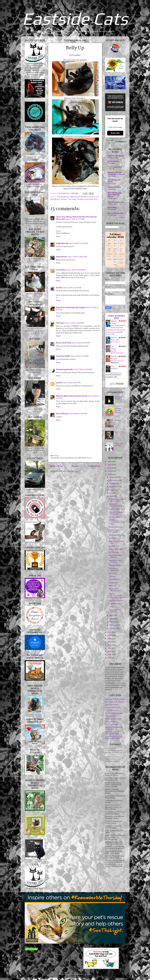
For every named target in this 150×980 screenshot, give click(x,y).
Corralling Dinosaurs (114, 569)
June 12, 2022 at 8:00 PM (78, 414)
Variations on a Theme (115, 561)
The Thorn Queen (114, 349)
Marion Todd (111, 334)
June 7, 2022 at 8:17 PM (72, 383)
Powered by (116, 142)
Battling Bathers (116, 527)
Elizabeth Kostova (117, 373)
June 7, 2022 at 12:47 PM (72, 288)
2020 (110, 635)
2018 (109, 642)
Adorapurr (60, 323)
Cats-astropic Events (116, 156)
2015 (109, 651)
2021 (109, 632)
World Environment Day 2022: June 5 (116, 596)
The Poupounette (115, 167)
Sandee (59, 288)
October (113, 483)
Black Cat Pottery (112, 705)
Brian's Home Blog (64, 343)
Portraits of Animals (114, 719)
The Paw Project (112, 724)
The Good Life (115, 565)
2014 (110, 655)
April (112, 619)
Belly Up (112, 586)
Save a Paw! (120, 432)
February (113, 625)
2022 (110, 474)
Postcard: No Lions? (117, 509)
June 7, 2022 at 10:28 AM (76, 270)
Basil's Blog (112, 208)
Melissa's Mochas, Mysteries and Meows (115, 195)
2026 (110, 461)
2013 (109, 658)
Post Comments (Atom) (71, 471)
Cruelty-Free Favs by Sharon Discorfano (114, 737)
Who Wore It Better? (115, 611)
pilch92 (59, 383)
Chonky (112, 576)
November (114, 480)
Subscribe (115, 133)
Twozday (80, 199)
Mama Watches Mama (116, 556)
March (112, 622)
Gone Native (114, 579)
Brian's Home (113, 161)
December (114, 477)
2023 (110, 471)
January (113, 628)
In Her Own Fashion (114, 531)
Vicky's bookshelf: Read (117, 317)
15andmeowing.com (116, 202)
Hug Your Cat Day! (116, 601)
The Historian (114, 369)
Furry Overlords (116, 549)
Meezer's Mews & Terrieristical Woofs (72, 396)
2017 (109, 645)
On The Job (114, 552)
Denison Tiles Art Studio (115, 699)
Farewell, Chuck (119, 398)
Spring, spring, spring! (118, 410)
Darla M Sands (62, 414)
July (111, 493)
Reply (58, 236)
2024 (110, 468)
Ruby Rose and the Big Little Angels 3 (71, 307)
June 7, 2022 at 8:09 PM (83, 369)
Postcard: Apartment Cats (116, 505)
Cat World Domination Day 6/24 (117, 522)
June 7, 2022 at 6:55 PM (81, 343)
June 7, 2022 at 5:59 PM (75, 323)
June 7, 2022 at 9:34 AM (79, 243)
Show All (123, 218)
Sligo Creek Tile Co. (113, 707)
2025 (110, 465)
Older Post (94, 466)
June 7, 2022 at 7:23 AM (75, 219)
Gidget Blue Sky (62, 243)
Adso (111, 607)
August (113, 490)
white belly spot (91, 199)
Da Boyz (64, 199)
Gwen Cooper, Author (114, 713)
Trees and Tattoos (119, 444)
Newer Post (56, 466)
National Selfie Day (117, 535)
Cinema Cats (110, 722)
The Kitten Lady (112, 710)
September (114, 487)
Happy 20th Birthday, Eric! (116, 590)
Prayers (118, 420)
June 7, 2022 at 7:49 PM (79, 356)
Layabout (113, 538)
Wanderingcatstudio (65, 369)
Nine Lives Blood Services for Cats (112, 733)
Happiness (113, 583)
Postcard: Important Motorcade (117, 500)
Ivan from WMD (63, 356)
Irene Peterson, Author (115, 702)
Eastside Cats (75, 19)
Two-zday (72, 199)
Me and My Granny (115, 213)
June (112, 496)
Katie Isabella (62, 257)
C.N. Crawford (116, 342)
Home (75, 466)
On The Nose (114, 517)
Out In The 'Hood (116, 604)
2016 (110, 648)
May (111, 616)
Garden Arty (114, 546)
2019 (110, 639)
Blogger (88, 974)
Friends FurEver (114, 187)
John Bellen (61, 270)
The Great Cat (111, 716)
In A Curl (113, 573)
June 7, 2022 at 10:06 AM (77, 257)
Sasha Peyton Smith (118, 353)
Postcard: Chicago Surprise (116, 513)
